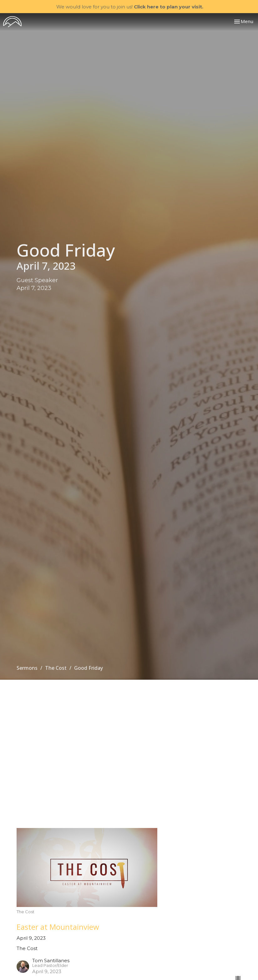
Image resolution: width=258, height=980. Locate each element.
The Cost (56, 668)
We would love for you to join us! (130, 7)
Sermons (27, 668)
